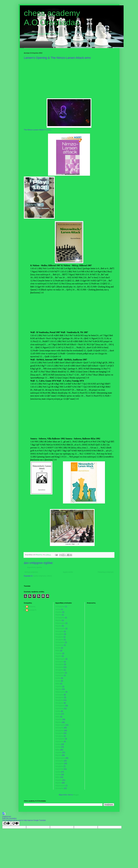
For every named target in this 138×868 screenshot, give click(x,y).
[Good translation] (7, 823)
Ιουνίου (58, 648)
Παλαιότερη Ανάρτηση (106, 572)
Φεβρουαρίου (60, 623)
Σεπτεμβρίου (60, 607)
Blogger (76, 795)
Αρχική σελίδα (68, 572)
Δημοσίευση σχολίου (35, 567)
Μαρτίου (58, 615)
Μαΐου (58, 651)
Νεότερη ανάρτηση (31, 572)
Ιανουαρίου (59, 631)
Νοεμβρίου (59, 637)
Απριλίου (59, 612)
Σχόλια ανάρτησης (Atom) (43, 576)
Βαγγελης (32, 607)
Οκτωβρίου (59, 640)
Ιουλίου (58, 609)
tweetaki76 (32, 610)
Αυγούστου (59, 645)
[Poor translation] (15, 823)
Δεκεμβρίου (59, 634)
